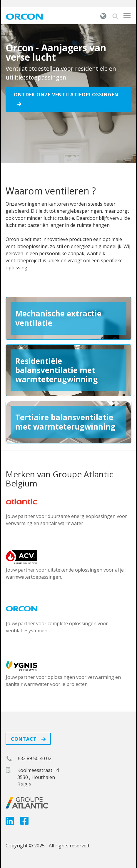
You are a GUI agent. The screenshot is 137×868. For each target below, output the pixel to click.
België (103, 16)
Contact (28, 739)
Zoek (115, 16)
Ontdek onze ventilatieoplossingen (66, 99)
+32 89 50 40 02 (34, 758)
